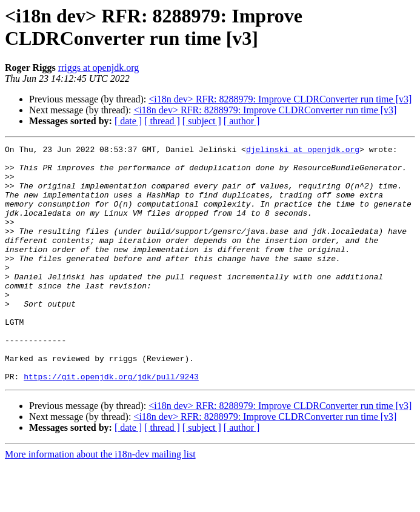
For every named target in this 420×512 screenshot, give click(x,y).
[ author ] (242, 121)
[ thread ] (162, 121)
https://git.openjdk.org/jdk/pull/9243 (111, 424)
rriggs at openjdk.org (98, 68)
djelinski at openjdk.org (303, 151)
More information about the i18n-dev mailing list (100, 501)
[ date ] (128, 121)
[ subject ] (202, 121)
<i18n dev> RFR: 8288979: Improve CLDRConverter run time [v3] (280, 99)
